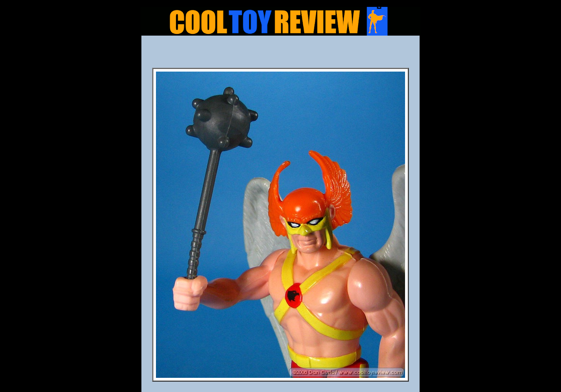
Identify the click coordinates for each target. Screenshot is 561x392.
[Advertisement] (280, 54)
